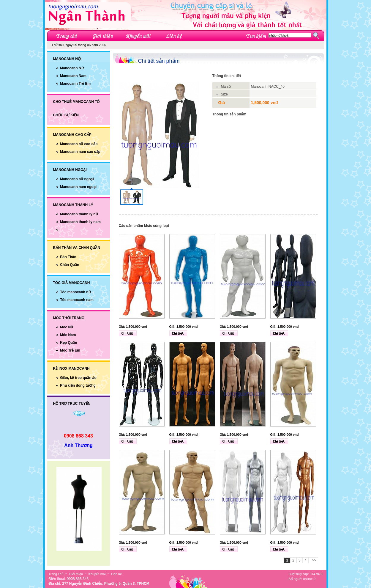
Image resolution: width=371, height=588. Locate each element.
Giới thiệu (76, 574)
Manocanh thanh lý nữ (79, 214)
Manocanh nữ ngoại (77, 179)
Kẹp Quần (68, 343)
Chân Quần (70, 265)
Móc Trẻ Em (70, 350)
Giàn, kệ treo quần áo (78, 378)
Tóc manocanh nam (77, 300)
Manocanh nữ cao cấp (79, 144)
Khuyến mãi (97, 574)
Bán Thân (68, 257)
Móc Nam (68, 335)
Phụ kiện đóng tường (78, 385)
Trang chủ (56, 574)
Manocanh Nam (73, 76)
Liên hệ (116, 574)
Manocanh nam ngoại (78, 187)
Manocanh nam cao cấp (80, 152)
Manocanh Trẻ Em (75, 84)
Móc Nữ (67, 327)
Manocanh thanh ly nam (80, 222)
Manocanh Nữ (72, 68)
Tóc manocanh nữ (75, 292)
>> (313, 560)
